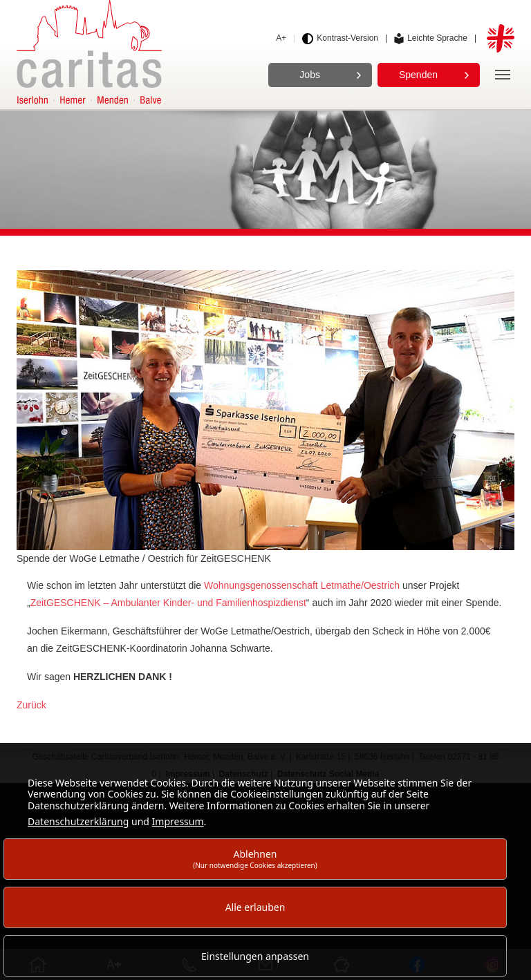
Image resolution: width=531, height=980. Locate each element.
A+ (281, 38)
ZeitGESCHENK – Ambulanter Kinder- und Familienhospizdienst (168, 603)
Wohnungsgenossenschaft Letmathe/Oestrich (302, 585)
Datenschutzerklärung (78, 821)
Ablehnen (255, 859)
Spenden (418, 75)
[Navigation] (503, 75)
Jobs (310, 75)
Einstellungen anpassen (255, 956)
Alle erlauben (255, 907)
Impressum (178, 821)
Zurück (31, 705)
